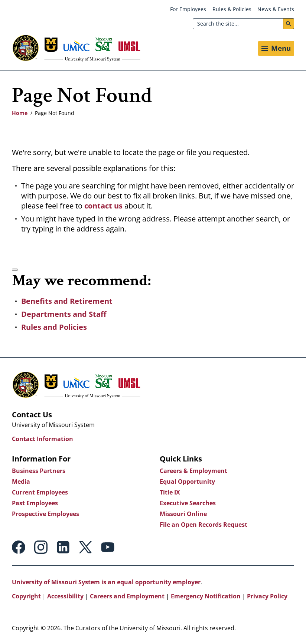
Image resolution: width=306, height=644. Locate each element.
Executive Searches (188, 503)
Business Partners (39, 471)
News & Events (276, 9)
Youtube (108, 547)
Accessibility (65, 596)
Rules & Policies (232, 9)
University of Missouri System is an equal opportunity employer (106, 582)
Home (20, 113)
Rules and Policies (54, 327)
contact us (104, 206)
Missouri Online (183, 514)
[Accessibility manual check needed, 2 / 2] (15, 270)
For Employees (188, 9)
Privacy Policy (267, 596)
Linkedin (63, 547)
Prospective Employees (45, 514)
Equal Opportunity (187, 482)
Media (21, 482)
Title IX (170, 492)
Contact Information (43, 439)
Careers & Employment (193, 471)
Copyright (26, 596)
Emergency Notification (206, 596)
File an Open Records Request (204, 525)
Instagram (41, 547)
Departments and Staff (64, 314)
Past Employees (35, 503)
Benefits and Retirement (67, 301)
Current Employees (40, 492)
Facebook (19, 547)
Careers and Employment (127, 596)
